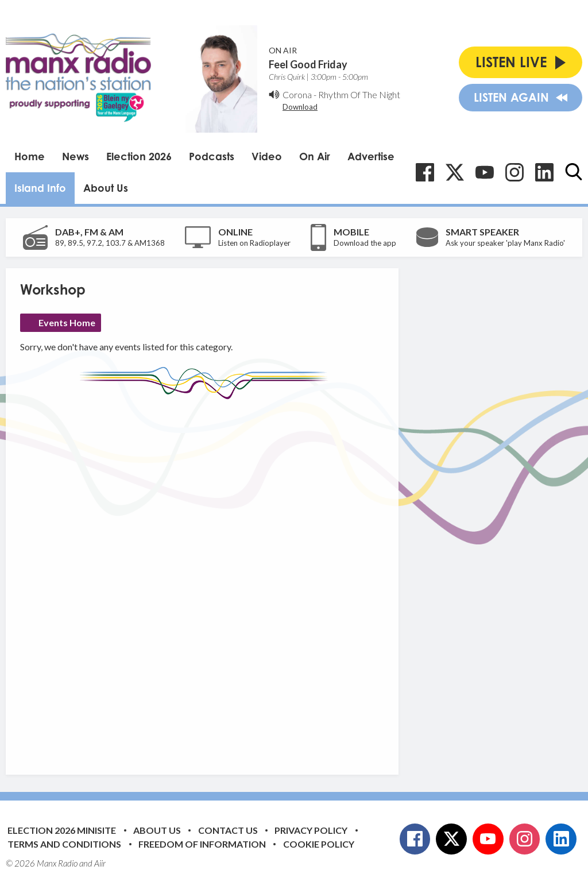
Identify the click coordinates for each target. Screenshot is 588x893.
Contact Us (228, 830)
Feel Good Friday (308, 64)
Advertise (371, 156)
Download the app (365, 243)
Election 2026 (139, 156)
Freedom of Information (202, 844)
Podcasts (212, 156)
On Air (315, 156)
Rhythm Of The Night (359, 94)
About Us (106, 188)
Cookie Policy (319, 844)
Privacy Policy (311, 830)
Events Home (67, 322)
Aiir (100, 863)
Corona (297, 94)
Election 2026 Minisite (62, 830)
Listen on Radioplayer (254, 243)
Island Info (40, 188)
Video (267, 156)
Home (30, 156)
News (76, 156)
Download (300, 107)
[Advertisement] (235, 578)
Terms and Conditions (64, 844)
